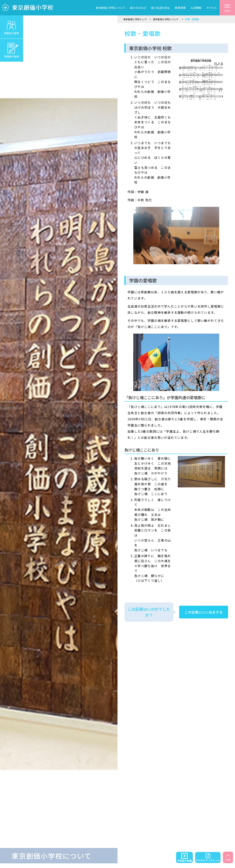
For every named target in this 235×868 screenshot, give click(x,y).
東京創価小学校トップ (135, 19)
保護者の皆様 (12, 48)
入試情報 (196, 8)
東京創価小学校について (111, 8)
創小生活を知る (161, 8)
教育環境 (180, 8)
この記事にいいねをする (204, 612)
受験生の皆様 (12, 25)
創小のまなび (138, 8)
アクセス (211, 8)
